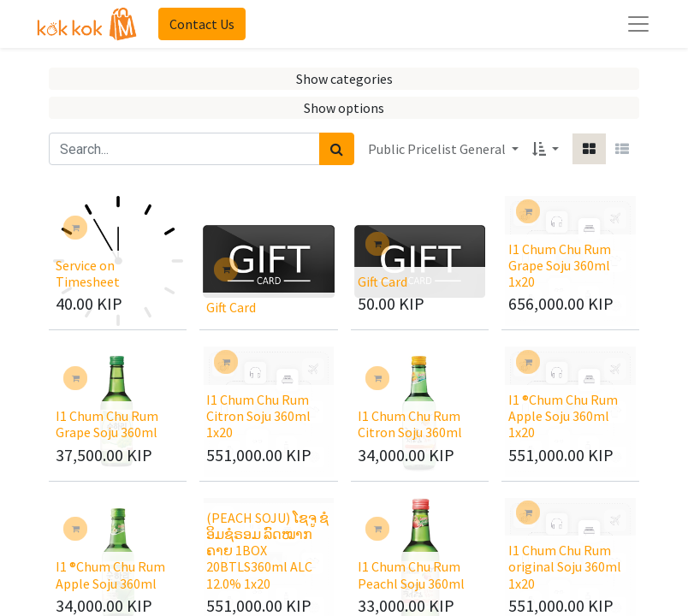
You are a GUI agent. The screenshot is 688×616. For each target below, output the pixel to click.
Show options (344, 108)
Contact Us (202, 24)
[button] (546, 149)
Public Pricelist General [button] (438, 149)
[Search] (337, 149)
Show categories (344, 79)
